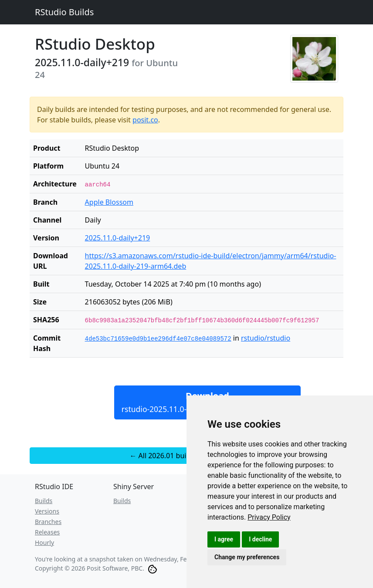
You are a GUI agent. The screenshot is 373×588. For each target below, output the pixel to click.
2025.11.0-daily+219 (118, 238)
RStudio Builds (64, 12)
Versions (47, 511)
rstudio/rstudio (266, 338)
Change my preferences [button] (247, 557)
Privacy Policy (269, 517)
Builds (44, 501)
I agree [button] (224, 539)
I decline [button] (260, 539)
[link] (269, 517)
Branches (48, 522)
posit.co (145, 120)
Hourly (44, 542)
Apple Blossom (109, 202)
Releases (47, 532)
